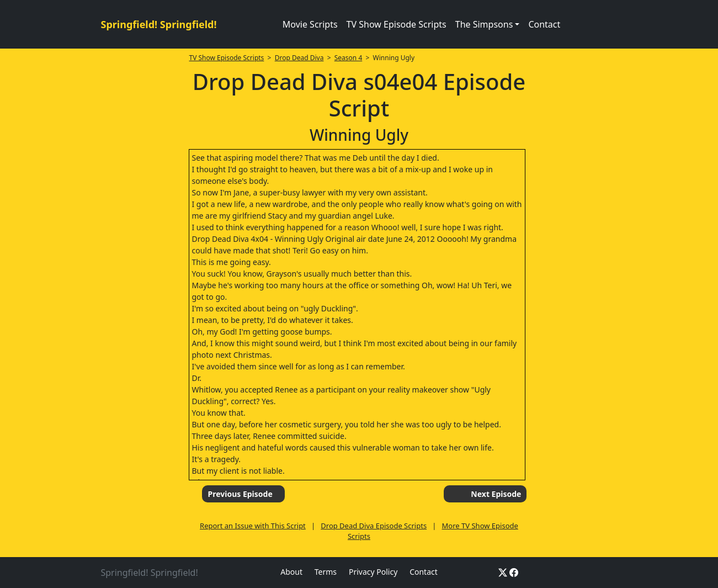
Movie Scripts (310, 24)
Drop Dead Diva (299, 58)
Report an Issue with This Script (253, 526)
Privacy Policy (373, 572)
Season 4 (349, 58)
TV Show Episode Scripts (397, 24)
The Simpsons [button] (484, 24)
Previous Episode (240, 494)
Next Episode (496, 494)
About (291, 572)
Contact (544, 24)
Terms (326, 572)
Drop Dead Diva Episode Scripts (374, 526)
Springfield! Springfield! (159, 24)
